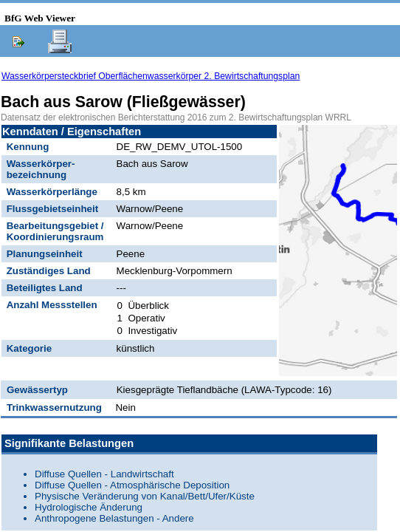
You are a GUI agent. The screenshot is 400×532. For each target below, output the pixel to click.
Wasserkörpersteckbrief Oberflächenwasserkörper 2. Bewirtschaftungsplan (151, 76)
